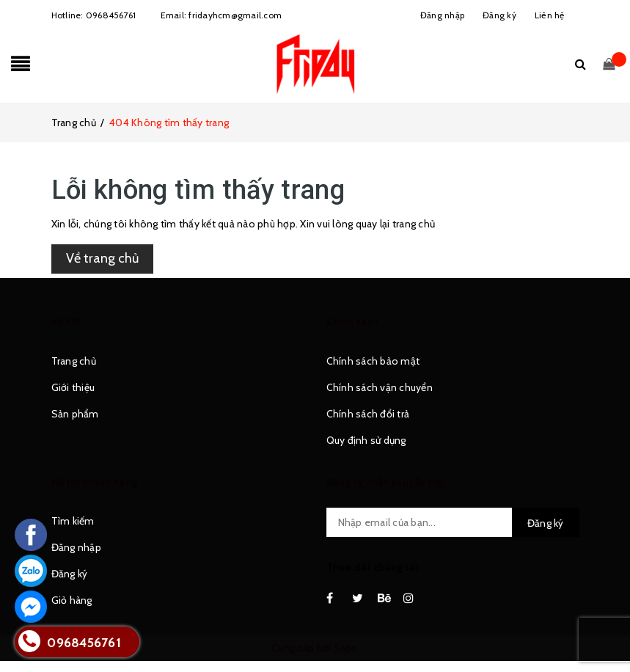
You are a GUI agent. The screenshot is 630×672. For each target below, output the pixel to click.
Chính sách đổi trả (368, 414)
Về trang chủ (102, 258)
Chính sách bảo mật (373, 361)
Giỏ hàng (72, 600)
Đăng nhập (76, 547)
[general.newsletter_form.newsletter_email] (453, 522)
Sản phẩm (75, 414)
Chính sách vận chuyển (380, 387)
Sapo (346, 648)
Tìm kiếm (73, 521)
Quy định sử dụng (366, 440)
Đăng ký (70, 574)
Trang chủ (74, 361)
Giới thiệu (73, 387)
